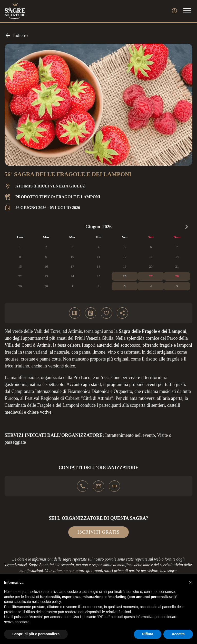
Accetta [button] (178, 634)
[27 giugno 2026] (151, 276)
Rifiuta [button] (148, 634)
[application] (98, 257)
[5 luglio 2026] (177, 286)
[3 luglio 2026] (125, 286)
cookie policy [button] (51, 602)
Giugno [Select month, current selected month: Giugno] (93, 227)
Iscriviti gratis (98, 532)
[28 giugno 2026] (177, 276)
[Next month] (187, 227)
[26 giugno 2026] (125, 276)
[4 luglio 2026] (151, 286)
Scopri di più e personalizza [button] (36, 634)
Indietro (16, 35)
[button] (190, 582)
